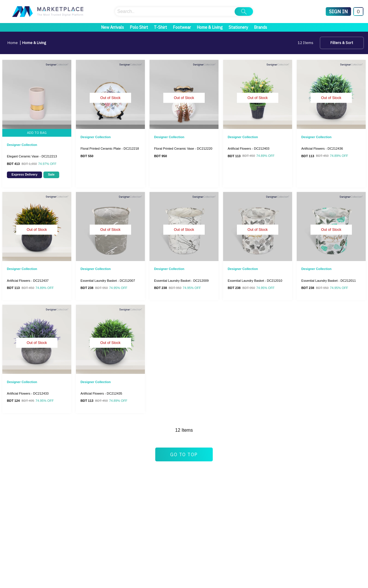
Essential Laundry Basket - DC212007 (108, 281)
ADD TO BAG (37, 133)
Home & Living (210, 27)
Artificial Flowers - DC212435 (101, 393)
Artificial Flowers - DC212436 (322, 149)
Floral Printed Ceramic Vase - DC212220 (183, 149)
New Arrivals (112, 27)
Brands (260, 27)
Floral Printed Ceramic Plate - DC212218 (110, 149)
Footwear (182, 27)
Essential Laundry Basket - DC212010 (255, 281)
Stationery (238, 27)
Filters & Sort (342, 43)
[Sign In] (338, 12)
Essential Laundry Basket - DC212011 (329, 281)
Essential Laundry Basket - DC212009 (181, 281)
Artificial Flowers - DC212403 (249, 149)
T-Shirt (160, 27)
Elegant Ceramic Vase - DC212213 (32, 156)
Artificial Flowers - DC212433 (28, 393)
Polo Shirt (139, 27)
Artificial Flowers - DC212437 (28, 281)
